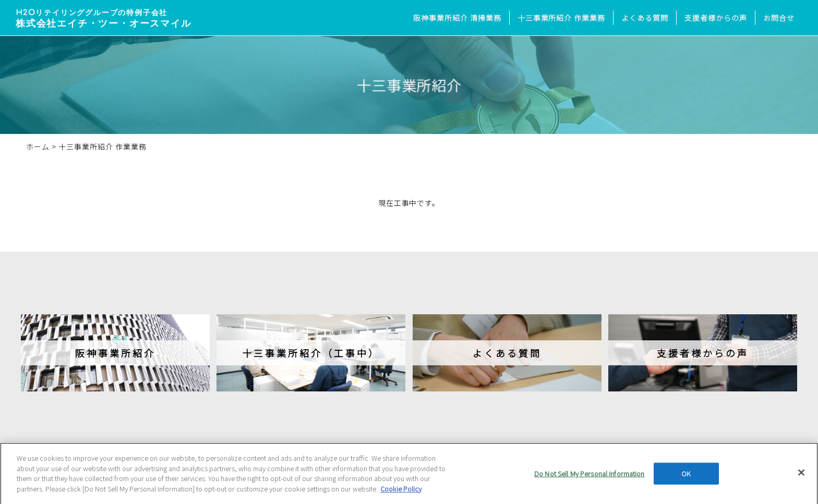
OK (686, 478)
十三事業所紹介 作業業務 (562, 18)
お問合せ (779, 18)
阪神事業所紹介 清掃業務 (457, 18)
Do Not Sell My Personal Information (590, 478)
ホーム (38, 146)
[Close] (801, 476)
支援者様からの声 (716, 18)
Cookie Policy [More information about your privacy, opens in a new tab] (401, 492)
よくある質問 (645, 18)
